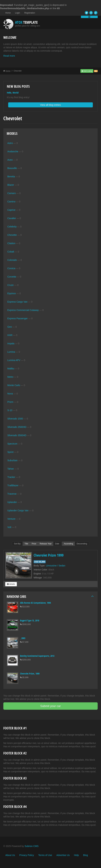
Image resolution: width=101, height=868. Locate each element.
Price (34, 544)
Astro (10, 143)
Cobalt (11, 252)
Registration (30, 13)
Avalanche (13, 151)
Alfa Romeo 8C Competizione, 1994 (35, 603)
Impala (11, 343)
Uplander (12, 502)
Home (8, 13)
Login (17, 13)
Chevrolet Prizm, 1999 (30, 674)
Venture (11, 519)
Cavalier (12, 218)
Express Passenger (17, 318)
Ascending (68, 544)
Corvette (12, 277)
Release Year (46, 544)
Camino (11, 202)
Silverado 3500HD (17, 435)
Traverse (12, 494)
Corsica (11, 268)
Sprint (10, 452)
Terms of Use (45, 855)
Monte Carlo (14, 385)
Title (26, 544)
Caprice (11, 210)
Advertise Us (63, 855)
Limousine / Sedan (56, 566)
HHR (10, 335)
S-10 (10, 410)
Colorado (12, 260)
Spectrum (12, 444)
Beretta (11, 177)
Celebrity (12, 227)
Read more (9, 56)
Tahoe (11, 469)
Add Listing (87, 71)
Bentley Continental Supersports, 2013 (37, 656)
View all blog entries (50, 105)
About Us (10, 855)
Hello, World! (13, 93)
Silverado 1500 (15, 419)
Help (77, 855)
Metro (10, 377)
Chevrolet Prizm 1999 (49, 555)
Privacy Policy (27, 855)
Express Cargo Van (17, 302)
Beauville (12, 168)
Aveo (10, 160)
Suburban (12, 460)
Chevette (12, 235)
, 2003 (23, 638)
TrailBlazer (13, 485)
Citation (11, 243)
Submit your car (51, 706)
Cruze (10, 285)
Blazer (11, 185)
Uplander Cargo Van (18, 510)
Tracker (11, 477)
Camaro (12, 193)
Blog (85, 855)
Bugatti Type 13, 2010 (30, 620)
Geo (10, 327)
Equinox (12, 293)
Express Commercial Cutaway (23, 310)
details (11, 584)
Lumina (11, 352)
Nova (10, 394)
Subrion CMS (32, 846)
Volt (9, 527)
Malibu (11, 369)
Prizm (10, 402)
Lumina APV (14, 360)
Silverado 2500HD (17, 427)
